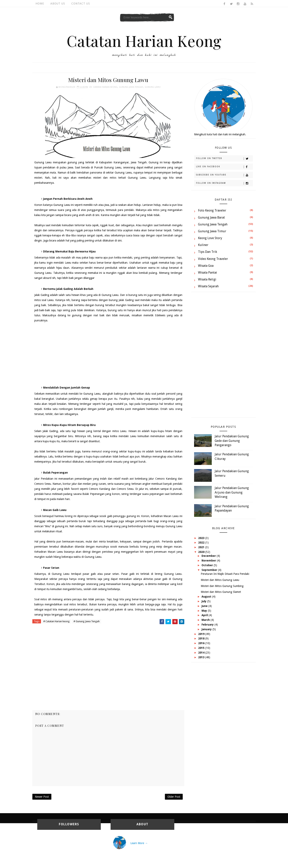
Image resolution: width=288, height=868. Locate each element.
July (204, 601)
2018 (202, 638)
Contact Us (81, 4)
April (205, 615)
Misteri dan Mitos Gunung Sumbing (222, 586)
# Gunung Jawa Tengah (87, 621)
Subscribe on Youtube (224, 175)
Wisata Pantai (208, 273)
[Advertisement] (108, 354)
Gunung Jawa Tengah (131, 87)
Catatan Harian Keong (144, 41)
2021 (202, 547)
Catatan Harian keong (105, 87)
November (209, 561)
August (207, 597)
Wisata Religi (207, 279)
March (206, 620)
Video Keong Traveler (213, 259)
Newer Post (42, 797)
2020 (202, 552)
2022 (202, 542)
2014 (202, 653)
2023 (202, 538)
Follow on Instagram (224, 183)
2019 (202, 634)
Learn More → (139, 843)
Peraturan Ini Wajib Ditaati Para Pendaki (225, 574)
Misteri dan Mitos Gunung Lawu (220, 580)
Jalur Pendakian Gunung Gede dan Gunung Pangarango (232, 441)
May (205, 611)
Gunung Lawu (153, 87)
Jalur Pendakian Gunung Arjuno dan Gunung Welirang (232, 492)
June (205, 606)
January (207, 629)
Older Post (174, 797)
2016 (202, 643)
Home (40, 4)
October (208, 565)
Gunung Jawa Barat (211, 217)
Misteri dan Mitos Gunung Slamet (221, 592)
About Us (58, 4)
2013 (202, 657)
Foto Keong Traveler (212, 210)
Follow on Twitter (224, 159)
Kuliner (203, 245)
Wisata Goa (206, 266)
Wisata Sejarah (208, 286)
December (209, 556)
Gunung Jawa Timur (212, 231)
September (210, 570)
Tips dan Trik (208, 252)
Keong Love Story (210, 238)
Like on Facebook (224, 167)
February (208, 625)
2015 (202, 648)
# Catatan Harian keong (56, 621)
